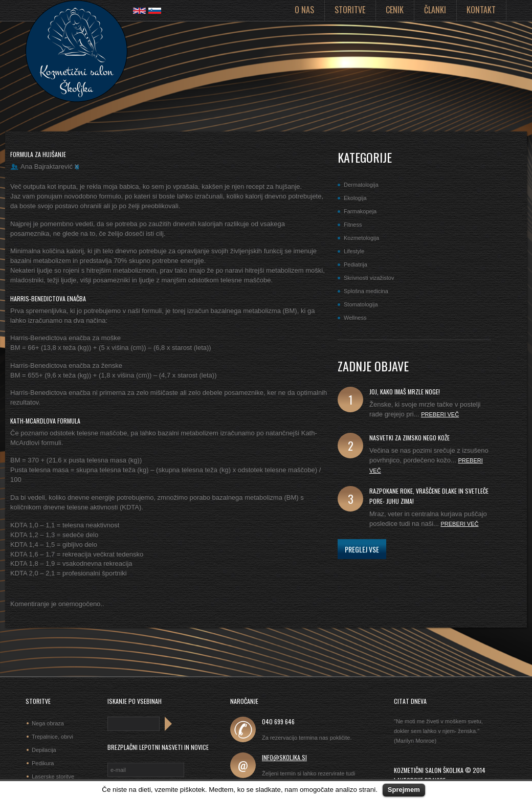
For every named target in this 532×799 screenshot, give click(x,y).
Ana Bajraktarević (47, 167)
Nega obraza (48, 723)
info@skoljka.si (284, 757)
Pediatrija (356, 264)
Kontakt (481, 10)
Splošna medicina (366, 291)
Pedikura (43, 763)
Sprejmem (404, 790)
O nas (304, 10)
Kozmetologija (361, 238)
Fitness (353, 225)
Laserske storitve (53, 776)
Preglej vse (362, 549)
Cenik (395, 10)
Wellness (355, 318)
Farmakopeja (360, 211)
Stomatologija (361, 304)
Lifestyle (354, 251)
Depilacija (44, 750)
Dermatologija (361, 185)
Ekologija (355, 198)
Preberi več (440, 414)
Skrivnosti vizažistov (369, 278)
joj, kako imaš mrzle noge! (405, 392)
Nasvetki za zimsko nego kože (409, 438)
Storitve (350, 10)
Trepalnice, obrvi (52, 737)
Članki (435, 10)
